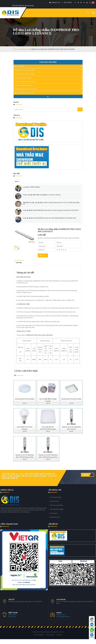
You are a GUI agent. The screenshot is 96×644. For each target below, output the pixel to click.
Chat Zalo (92, 625)
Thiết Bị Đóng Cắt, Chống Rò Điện (26, 89)
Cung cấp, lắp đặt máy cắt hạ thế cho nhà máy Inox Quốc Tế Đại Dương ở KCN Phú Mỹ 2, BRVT (50, 218)
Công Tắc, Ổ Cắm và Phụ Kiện (25, 70)
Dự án (17, 181)
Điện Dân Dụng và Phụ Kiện (24, 85)
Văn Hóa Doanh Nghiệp (57, 509)
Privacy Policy (50, 635)
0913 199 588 (12, 615)
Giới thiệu (19, 263)
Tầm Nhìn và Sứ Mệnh (56, 505)
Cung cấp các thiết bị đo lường (31, 187)
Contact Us (59, 635)
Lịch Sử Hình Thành (56, 497)
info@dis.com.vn (61, 615)
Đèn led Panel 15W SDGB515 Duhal (71, 399)
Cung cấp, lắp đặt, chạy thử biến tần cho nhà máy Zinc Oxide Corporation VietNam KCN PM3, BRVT (51, 210)
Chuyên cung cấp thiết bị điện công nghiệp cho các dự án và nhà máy (42, 195)
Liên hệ (88, 475)
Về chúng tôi (53, 513)
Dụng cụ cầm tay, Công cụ (23, 78)
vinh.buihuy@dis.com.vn (63, 617)
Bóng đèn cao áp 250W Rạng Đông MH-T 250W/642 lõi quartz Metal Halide (48, 457)
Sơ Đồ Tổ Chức (55, 501)
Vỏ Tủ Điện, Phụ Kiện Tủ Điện (24, 74)
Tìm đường (92, 620)
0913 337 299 (12, 617)
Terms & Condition (39, 635)
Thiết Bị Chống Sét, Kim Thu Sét (25, 81)
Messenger (92, 636)
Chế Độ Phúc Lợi (55, 517)
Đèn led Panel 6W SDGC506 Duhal (25, 399)
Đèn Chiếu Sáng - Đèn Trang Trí (25, 93)
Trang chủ (17, 49)
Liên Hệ (43, 255)
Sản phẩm (27, 49)
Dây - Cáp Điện (20, 66)
